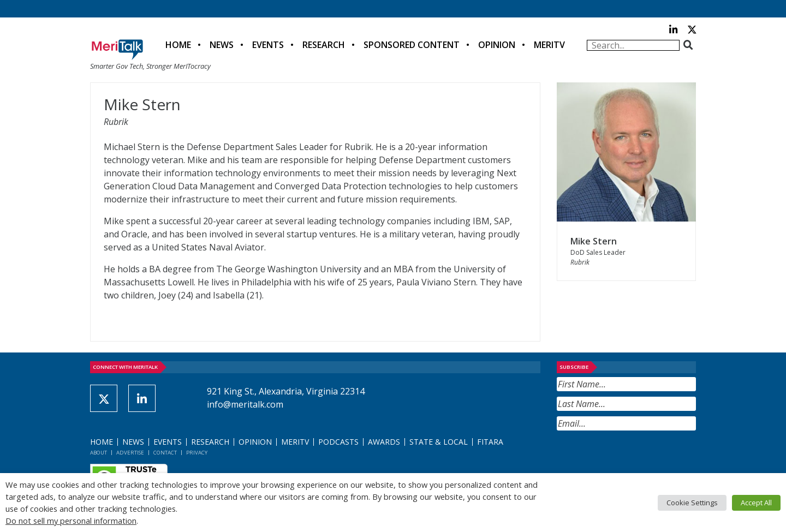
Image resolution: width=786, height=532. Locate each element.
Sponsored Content (412, 45)
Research (324, 45)
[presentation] (640, 457)
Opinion (497, 45)
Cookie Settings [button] (692, 503)
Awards (384, 442)
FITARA (490, 442)
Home (178, 45)
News (222, 45)
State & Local (439, 442)
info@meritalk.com (245, 404)
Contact (165, 453)
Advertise (130, 453)
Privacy (197, 453)
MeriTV (549, 45)
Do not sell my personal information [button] (71, 521)
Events (268, 45)
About (99, 453)
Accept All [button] (756, 503)
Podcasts (338, 442)
